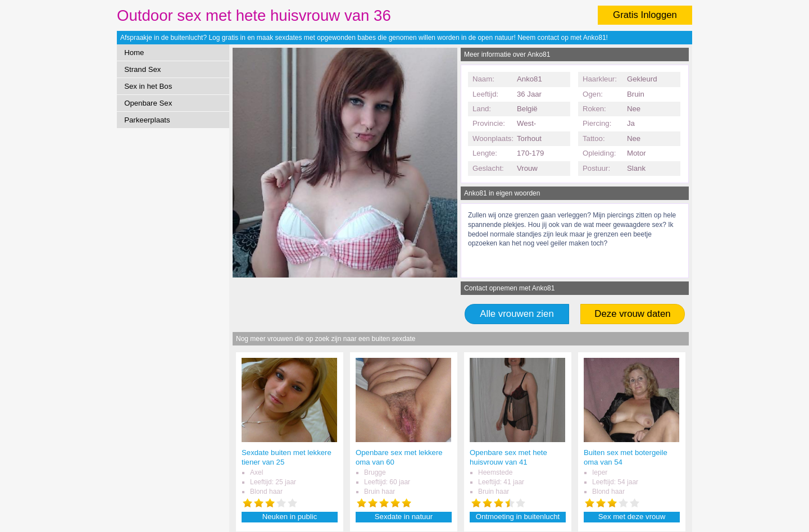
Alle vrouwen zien (517, 314)
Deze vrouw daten (632, 314)
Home (134, 53)
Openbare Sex (148, 103)
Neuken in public (290, 517)
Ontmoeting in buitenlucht (518, 517)
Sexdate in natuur (404, 517)
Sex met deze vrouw (632, 517)
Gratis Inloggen (645, 15)
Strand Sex (142, 69)
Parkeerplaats (147, 120)
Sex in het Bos (148, 86)
